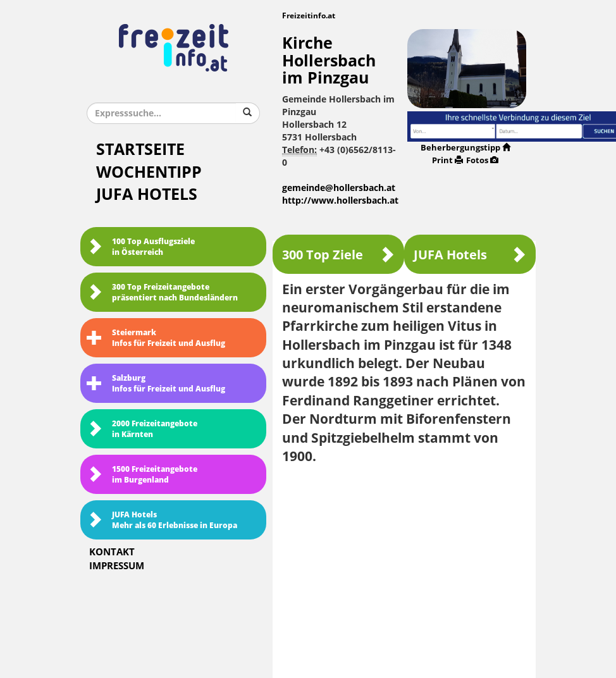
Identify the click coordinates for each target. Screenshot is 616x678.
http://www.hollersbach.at (340, 201)
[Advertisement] (404, 567)
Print (447, 160)
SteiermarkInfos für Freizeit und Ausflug (156, 338)
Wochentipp (149, 172)
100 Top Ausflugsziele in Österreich (141, 247)
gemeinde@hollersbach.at (339, 188)
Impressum (117, 566)
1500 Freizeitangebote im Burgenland (142, 475)
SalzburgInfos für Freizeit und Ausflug (156, 384)
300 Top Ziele (338, 255)
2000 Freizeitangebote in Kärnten (142, 429)
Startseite (140, 150)
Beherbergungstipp (465, 148)
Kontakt (112, 552)
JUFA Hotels (147, 194)
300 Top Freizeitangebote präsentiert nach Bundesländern (162, 293)
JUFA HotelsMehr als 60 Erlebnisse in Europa (162, 520)
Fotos (482, 160)
